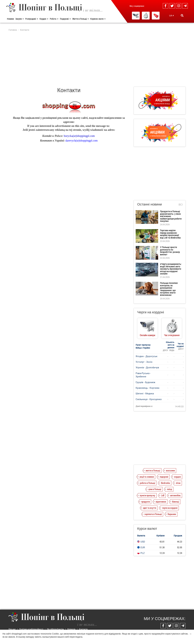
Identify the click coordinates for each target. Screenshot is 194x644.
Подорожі (65, 19)
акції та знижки (147, 477)
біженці (175, 502)
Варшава (172, 514)
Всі (181, 205)
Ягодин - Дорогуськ (147, 356)
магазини (170, 470)
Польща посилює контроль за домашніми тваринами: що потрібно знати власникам (169, 289)
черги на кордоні (170, 508)
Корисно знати (98, 19)
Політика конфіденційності (31, 629)
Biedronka (165, 483)
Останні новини (149, 204)
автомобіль (175, 495)
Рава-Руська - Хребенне (143, 375)
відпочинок (161, 502)
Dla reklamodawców (55, 629)
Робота (54, 19)
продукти (145, 502)
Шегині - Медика (145, 393)
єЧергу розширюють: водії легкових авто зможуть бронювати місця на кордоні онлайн (171, 269)
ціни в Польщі (155, 489)
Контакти (83, 629)
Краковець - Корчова (147, 388)
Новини (10, 19)
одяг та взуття (150, 508)
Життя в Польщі (81, 19)
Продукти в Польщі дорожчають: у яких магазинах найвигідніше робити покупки (171, 216)
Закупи (20, 19)
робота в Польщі (147, 483)
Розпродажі (32, 19)
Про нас (12, 629)
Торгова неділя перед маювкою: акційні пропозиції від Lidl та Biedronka (170, 234)
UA (171, 16)
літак (178, 483)
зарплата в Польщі (153, 514)
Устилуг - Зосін (144, 362)
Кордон (44, 19)
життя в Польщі (153, 470)
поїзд (169, 489)
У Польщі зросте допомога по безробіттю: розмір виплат (170, 251)
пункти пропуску (147, 495)
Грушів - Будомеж (145, 382)
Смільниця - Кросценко (149, 399)
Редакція (71, 629)
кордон (177, 477)
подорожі (164, 477)
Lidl (163, 495)
